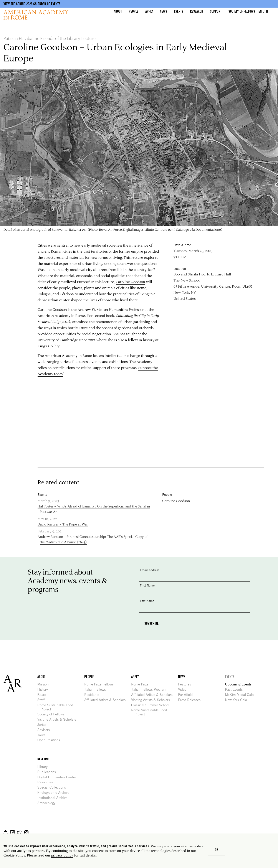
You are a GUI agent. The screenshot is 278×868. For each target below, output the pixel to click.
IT (267, 11)
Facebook (12, 832)
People (134, 11)
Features (186, 684)
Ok (216, 850)
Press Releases (191, 700)
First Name (147, 585)
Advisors (45, 730)
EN (260, 11)
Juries (43, 725)
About (118, 11)
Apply (149, 11)
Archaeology (48, 803)
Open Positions (50, 740)
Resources (47, 782)
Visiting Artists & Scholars (58, 719)
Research (197, 11)
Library (44, 767)
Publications (48, 772)
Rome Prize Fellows (101, 684)
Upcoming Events (240, 684)
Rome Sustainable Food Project (57, 707)
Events (179, 11)
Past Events (235, 689)
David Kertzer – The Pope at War (63, 524)
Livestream (33, 832)
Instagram (26, 832)
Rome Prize (141, 684)
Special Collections (53, 787)
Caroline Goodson (130, 282)
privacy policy (62, 855)
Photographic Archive (55, 793)
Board (43, 695)
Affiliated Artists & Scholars (107, 700)
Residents (93, 695)
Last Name (147, 601)
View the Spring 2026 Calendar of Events (32, 4)
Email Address (150, 570)
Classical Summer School (152, 705)
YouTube (40, 832)
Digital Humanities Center (58, 777)
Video (184, 689)
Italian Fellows (97, 689)
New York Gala (238, 700)
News (163, 11)
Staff (43, 700)
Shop (6, 832)
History (44, 689)
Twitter (19, 832)
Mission (45, 684)
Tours (43, 735)
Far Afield (187, 695)
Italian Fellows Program (150, 689)
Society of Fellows (242, 11)
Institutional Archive (54, 798)
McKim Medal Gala (241, 695)
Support (216, 11)
